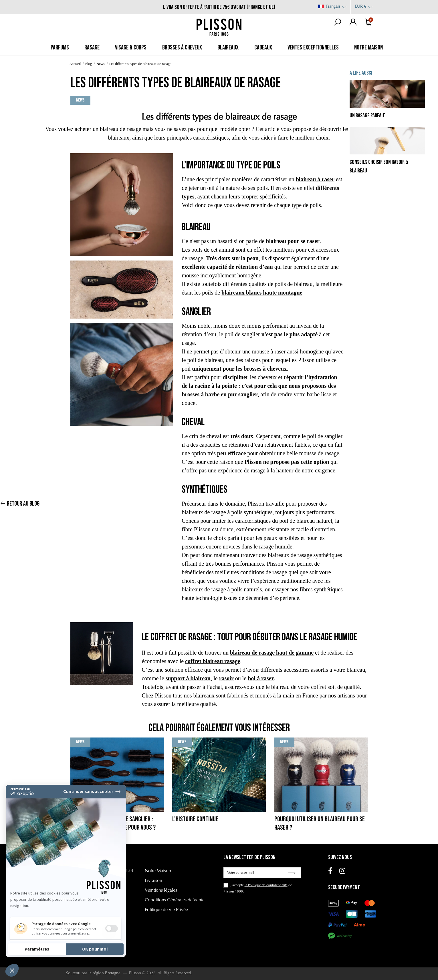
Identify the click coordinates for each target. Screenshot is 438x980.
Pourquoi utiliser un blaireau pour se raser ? (320, 823)
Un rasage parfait (367, 116)
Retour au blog (20, 493)
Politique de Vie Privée (166, 910)
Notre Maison (158, 871)
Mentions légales (161, 890)
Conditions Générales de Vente (175, 900)
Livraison (153, 881)
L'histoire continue (195, 819)
